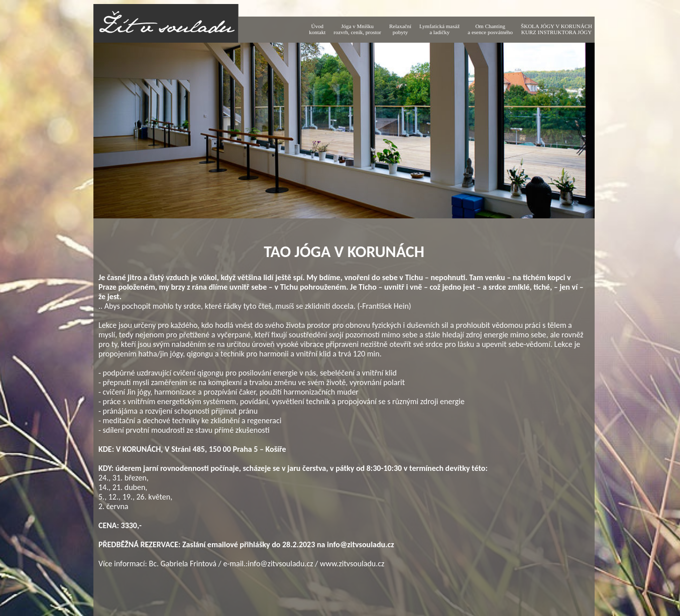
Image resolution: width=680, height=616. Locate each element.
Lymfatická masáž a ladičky (439, 29)
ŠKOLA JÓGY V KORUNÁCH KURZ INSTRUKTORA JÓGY (556, 29)
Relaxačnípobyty (400, 29)
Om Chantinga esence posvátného (490, 29)
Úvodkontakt (317, 29)
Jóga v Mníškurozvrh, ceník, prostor (357, 29)
